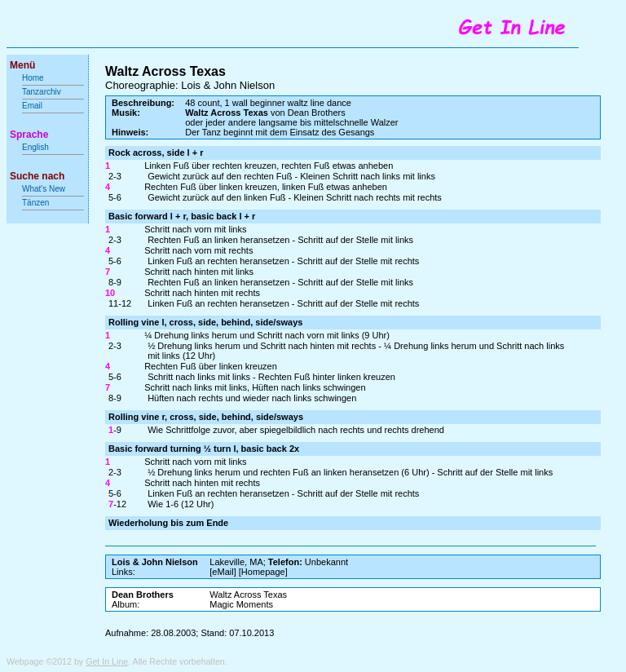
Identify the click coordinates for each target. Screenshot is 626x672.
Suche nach (37, 176)
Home (33, 78)
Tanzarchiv (42, 92)
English (35, 147)
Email (32, 106)
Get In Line (107, 661)
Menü (22, 65)
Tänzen (35, 203)
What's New (45, 189)
